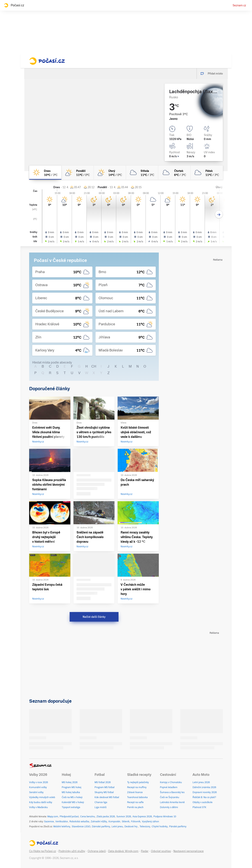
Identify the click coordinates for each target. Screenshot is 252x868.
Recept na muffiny (137, 787)
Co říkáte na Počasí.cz (43, 851)
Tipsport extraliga (71, 807)
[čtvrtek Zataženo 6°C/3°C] (174, 173)
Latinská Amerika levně (172, 802)
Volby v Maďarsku (38, 807)
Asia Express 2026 (142, 817)
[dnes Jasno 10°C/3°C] (45, 173)
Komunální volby (38, 787)
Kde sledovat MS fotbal (107, 797)
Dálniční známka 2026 (204, 787)
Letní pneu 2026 (201, 782)
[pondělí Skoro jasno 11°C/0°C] (77, 173)
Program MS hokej (72, 787)
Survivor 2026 (124, 817)
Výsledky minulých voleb (42, 797)
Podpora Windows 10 (165, 817)
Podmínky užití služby (72, 851)
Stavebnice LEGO (81, 827)
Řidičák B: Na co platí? (204, 797)
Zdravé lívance (135, 792)
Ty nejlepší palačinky (138, 782)
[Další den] (219, 214)
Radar (145, 851)
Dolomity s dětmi (169, 807)
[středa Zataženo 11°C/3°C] (142, 173)
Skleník (126, 822)
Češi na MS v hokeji (72, 797)
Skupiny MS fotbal (104, 792)
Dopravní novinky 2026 (205, 792)
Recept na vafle (135, 802)
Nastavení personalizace (189, 851)
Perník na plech (135, 807)
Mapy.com (53, 817)
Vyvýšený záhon (150, 822)
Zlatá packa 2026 (106, 817)
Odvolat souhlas (161, 851)
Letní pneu (117, 827)
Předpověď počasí (69, 817)
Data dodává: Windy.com (123, 851)
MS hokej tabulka (71, 792)
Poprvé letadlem (169, 787)
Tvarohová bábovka (137, 797)
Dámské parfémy (101, 827)
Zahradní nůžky (99, 822)
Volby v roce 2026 (39, 782)
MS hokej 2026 (70, 782)
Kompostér (114, 822)
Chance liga (101, 802)
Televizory (145, 827)
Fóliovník (136, 822)
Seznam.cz (239, 5)
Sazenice (49, 822)
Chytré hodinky (160, 827)
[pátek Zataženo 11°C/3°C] (207, 173)
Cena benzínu (88, 817)
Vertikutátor (62, 822)
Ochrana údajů (97, 851)
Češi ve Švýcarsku (170, 797)
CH (94, 366)
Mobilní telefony (62, 827)
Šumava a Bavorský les (172, 792)
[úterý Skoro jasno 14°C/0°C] (110, 173)
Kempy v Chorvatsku (171, 782)
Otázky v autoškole (203, 802)
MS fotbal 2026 (103, 782)
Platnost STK (199, 807)
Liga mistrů (100, 807)
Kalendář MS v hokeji (73, 802)
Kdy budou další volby (41, 802)
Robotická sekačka (79, 822)
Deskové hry (131, 827)
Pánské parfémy (178, 827)
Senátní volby (36, 792)
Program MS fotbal (105, 787)
